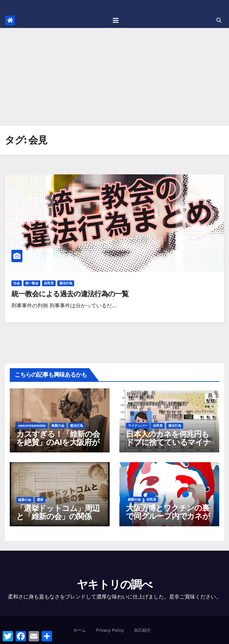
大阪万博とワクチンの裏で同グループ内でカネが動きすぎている (168, 516)
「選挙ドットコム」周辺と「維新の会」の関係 (58, 512)
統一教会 (32, 283)
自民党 (49, 283)
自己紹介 (142, 630)
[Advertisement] (114, 77)
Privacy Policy (110, 630)
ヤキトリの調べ (114, 584)
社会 (17, 283)
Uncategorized (32, 426)
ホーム (80, 630)
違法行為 (66, 283)
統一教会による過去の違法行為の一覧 (70, 294)
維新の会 (58, 426)
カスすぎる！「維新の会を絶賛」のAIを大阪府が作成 (58, 442)
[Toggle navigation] (116, 20)
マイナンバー (138, 426)
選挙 (40, 500)
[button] (219, 20)
